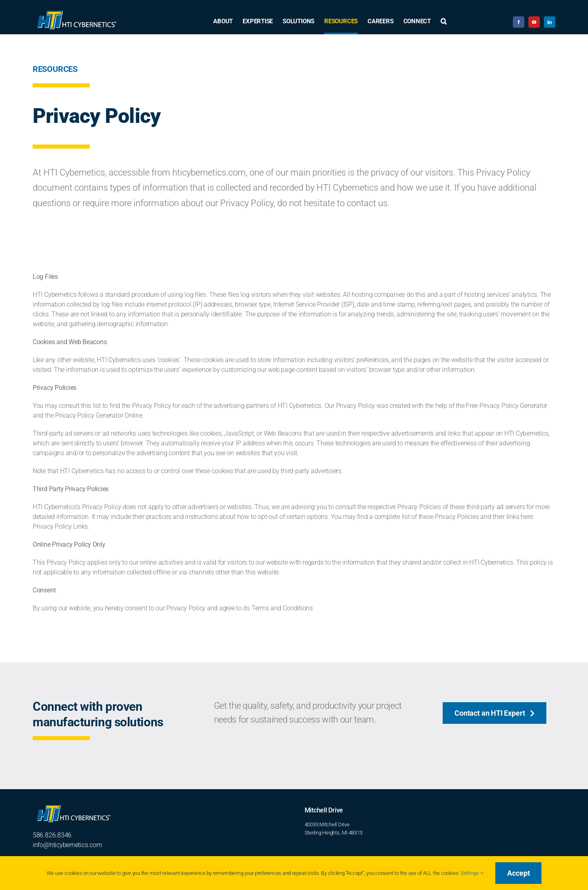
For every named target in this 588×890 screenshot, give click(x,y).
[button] (444, 22)
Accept (518, 873)
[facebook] (519, 22)
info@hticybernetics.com (67, 845)
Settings (472, 873)
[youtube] (534, 22)
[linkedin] (550, 22)
